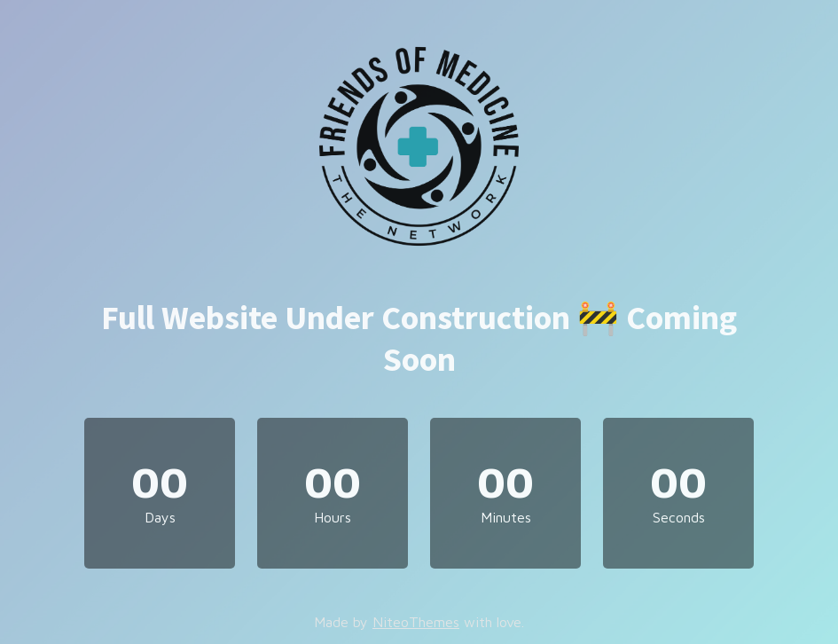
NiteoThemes (416, 622)
